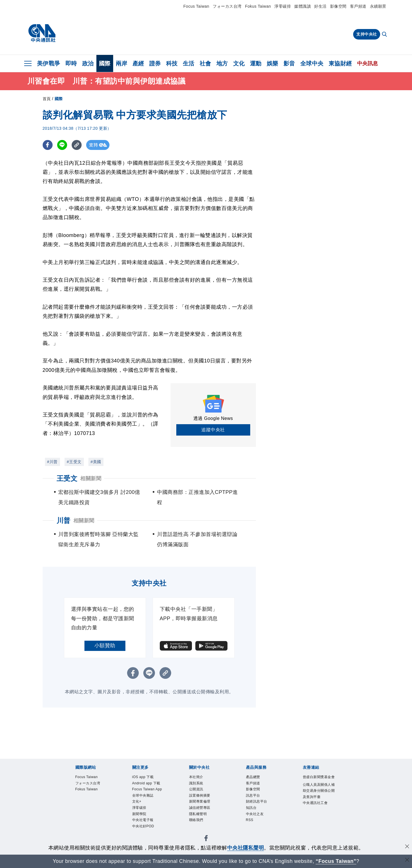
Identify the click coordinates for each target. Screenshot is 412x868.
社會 (205, 63)
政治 (88, 63)
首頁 (47, 99)
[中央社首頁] (42, 33)
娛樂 (273, 63)
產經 (138, 63)
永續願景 (378, 6)
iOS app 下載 (145, 778)
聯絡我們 (197, 826)
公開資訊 (197, 791)
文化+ (138, 812)
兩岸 (122, 63)
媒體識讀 (303, 6)
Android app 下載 (149, 784)
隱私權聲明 (199, 819)
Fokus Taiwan (258, 6)
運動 (256, 63)
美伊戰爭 (49, 63)
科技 (172, 63)
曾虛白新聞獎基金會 (319, 781)
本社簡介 (197, 778)
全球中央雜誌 (145, 805)
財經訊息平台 (258, 805)
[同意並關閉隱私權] (407, 847)
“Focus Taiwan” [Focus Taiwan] (336, 861)
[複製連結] (77, 145)
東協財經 (340, 63)
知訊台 (252, 812)
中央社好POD (145, 840)
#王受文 (74, 462)
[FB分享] (48, 145)
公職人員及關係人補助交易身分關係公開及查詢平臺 (319, 799)
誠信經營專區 (201, 812)
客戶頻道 (358, 6)
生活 (189, 63)
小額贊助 (105, 646)
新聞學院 (140, 826)
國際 (105, 63)
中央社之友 (256, 819)
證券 (155, 63)
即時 (71, 63)
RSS (250, 826)
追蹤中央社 (213, 430)
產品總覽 (254, 778)
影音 (289, 63)
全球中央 (312, 63)
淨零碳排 (283, 6)
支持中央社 (367, 34)
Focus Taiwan (196, 6)
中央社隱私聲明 (246, 848)
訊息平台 (254, 798)
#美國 (96, 462)
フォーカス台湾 (227, 6)
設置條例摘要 (201, 798)
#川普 (52, 462)
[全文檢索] (385, 35)
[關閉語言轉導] (407, 860)
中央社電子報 (145, 833)
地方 (222, 63)
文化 (239, 63)
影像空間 (338, 6)
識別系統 (197, 784)
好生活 (320, 6)
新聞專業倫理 (201, 805)
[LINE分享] (62, 145)
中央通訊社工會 (317, 813)
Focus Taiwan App (146, 795)
